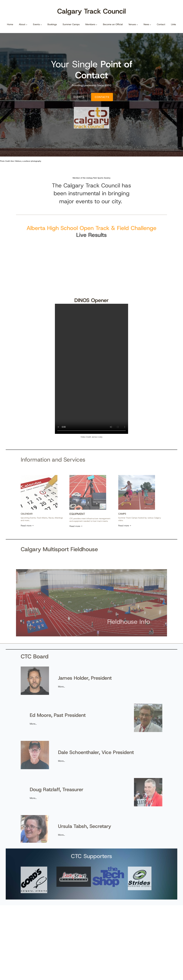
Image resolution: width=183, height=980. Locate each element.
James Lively (97, 437)
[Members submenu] (97, 24)
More (48, 722)
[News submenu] (150, 24)
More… (69, 685)
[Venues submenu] (137, 24)
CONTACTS (102, 97)
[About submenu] (27, 24)
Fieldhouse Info (112, 617)
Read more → (44, 519)
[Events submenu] (41, 24)
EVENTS (79, 97)
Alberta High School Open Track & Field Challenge (92, 229)
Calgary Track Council (91, 11)
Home (10, 24)
